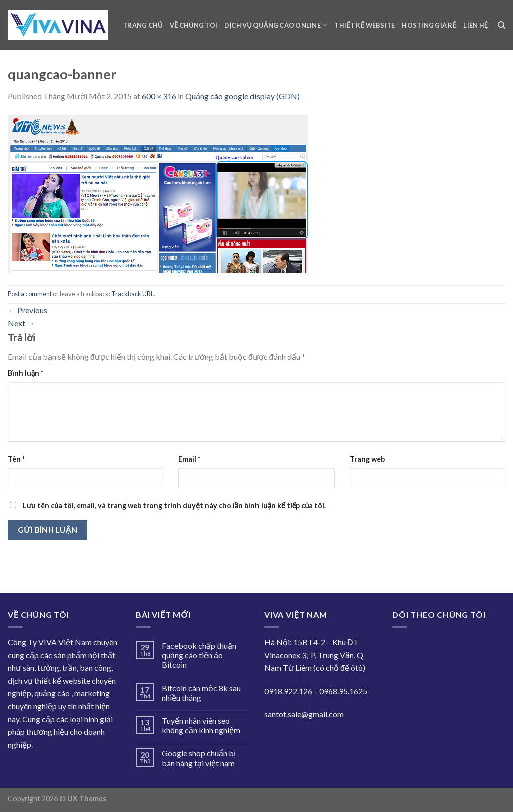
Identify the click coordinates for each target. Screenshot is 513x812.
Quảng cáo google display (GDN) (242, 96)
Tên (16, 459)
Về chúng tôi (194, 25)
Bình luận (25, 373)
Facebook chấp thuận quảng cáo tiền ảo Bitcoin (199, 655)
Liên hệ (476, 25)
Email (189, 459)
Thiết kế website (364, 25)
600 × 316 (159, 96)
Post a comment (30, 294)
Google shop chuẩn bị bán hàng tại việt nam (199, 758)
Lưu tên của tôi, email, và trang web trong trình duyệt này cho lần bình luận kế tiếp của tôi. (174, 506)
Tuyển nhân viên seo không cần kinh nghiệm (201, 725)
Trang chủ (143, 25)
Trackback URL (133, 294)
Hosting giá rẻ (429, 25)
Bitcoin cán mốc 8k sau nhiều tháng (201, 693)
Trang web (367, 459)
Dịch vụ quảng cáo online (276, 25)
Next (21, 323)
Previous (27, 310)
